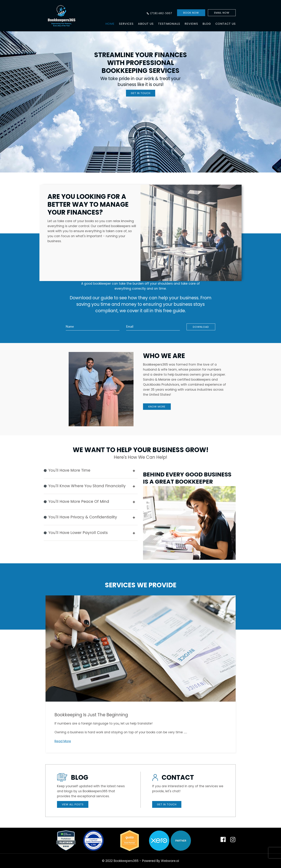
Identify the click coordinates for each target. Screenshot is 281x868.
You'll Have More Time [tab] (89, 471)
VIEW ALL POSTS (73, 804)
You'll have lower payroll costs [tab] (89, 533)
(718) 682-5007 (161, 13)
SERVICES (126, 24)
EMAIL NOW (222, 13)
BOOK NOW (191, 13)
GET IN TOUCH (141, 93)
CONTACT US (226, 24)
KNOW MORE (157, 407)
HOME (110, 24)
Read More (63, 741)
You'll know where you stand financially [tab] (89, 486)
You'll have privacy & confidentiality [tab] (89, 517)
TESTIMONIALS (169, 24)
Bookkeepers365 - (127, 861)
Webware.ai (170, 861)
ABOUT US (146, 24)
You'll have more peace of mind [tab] (89, 502)
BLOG (207, 24)
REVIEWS (191, 24)
